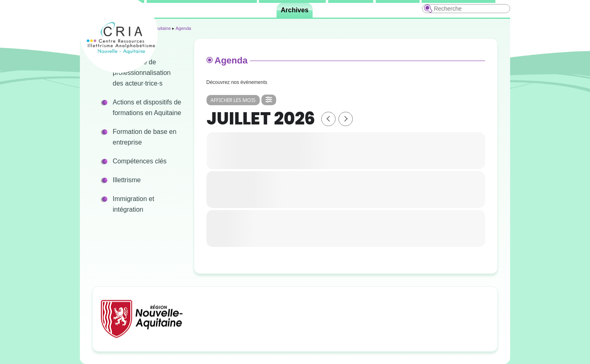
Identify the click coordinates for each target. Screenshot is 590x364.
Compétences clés (140, 161)
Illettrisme (127, 180)
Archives (295, 10)
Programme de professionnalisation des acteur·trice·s (142, 73)
